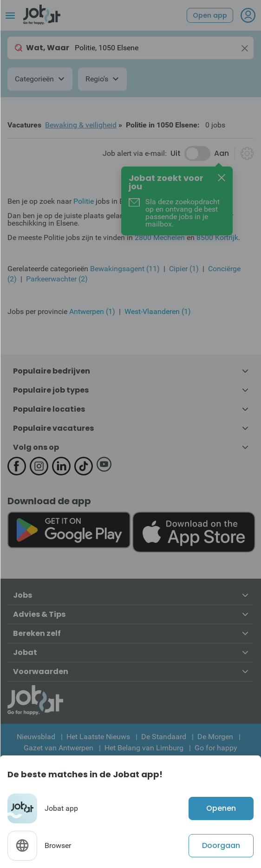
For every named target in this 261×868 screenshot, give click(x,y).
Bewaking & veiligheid (81, 125)
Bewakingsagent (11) (125, 269)
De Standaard (164, 737)
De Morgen (215, 737)
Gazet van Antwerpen (59, 748)
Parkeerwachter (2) (57, 279)
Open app (210, 15)
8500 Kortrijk (217, 237)
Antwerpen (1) (92, 311)
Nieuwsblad (36, 737)
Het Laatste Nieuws (98, 737)
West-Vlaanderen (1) (158, 311)
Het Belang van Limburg (144, 748)
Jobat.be (146, 216)
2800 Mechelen (160, 237)
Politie (84, 201)
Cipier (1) (184, 269)
